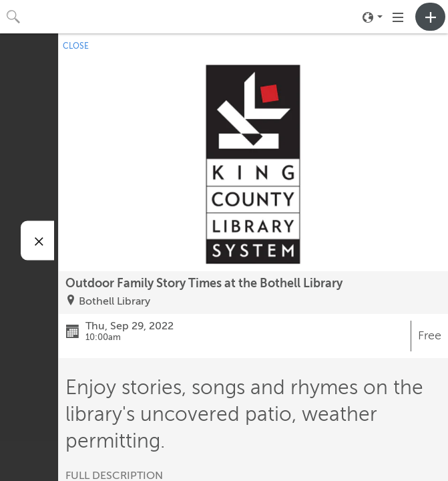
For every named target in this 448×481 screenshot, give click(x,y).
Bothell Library (115, 301)
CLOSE (76, 46)
